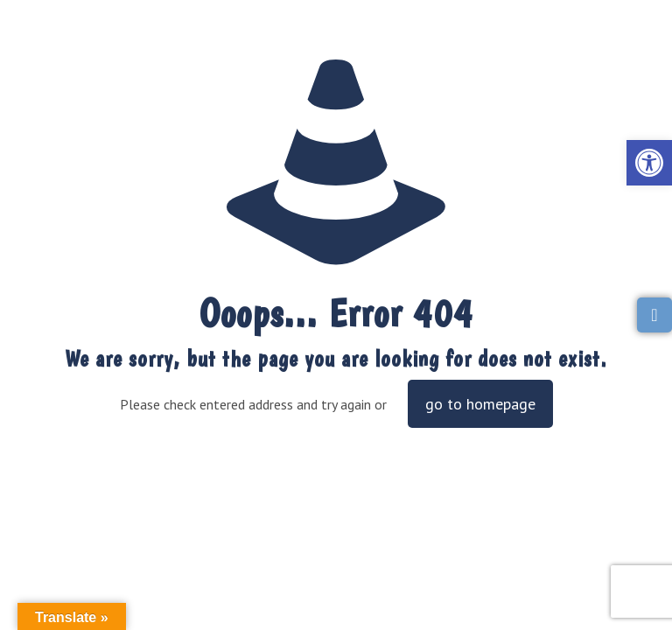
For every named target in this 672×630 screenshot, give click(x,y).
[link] (649, 163)
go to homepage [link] (480, 404)
